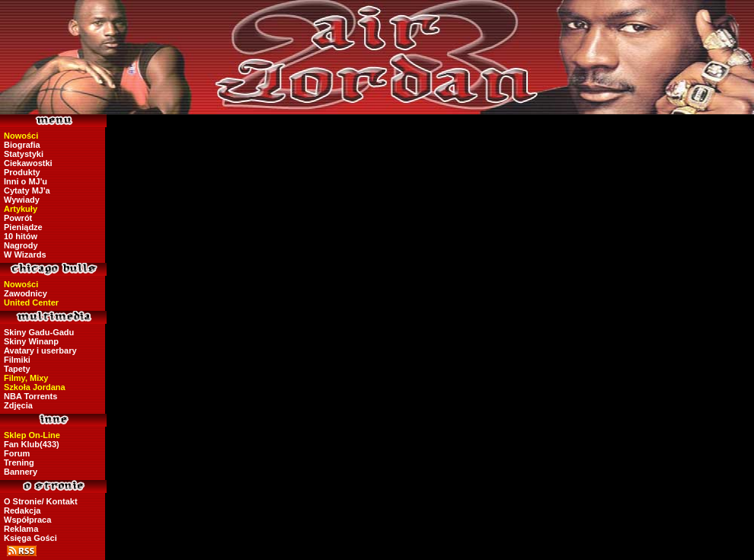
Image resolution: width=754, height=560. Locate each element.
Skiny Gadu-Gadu (39, 332)
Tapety (17, 369)
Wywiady (22, 200)
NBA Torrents (30, 396)
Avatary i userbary (40, 350)
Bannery (21, 472)
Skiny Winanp (31, 341)
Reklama (21, 529)
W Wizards (25, 254)
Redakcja (22, 510)
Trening (19, 462)
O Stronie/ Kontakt (41, 501)
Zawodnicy (26, 293)
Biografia (22, 145)
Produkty (22, 172)
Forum (17, 453)
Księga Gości (30, 538)
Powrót (18, 218)
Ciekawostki (28, 163)
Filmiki (17, 360)
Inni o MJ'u (26, 181)
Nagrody (21, 245)
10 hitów (21, 236)
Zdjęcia (18, 405)
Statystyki (24, 154)
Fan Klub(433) (32, 444)
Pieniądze (23, 227)
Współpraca (27, 520)
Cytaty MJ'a (27, 190)
